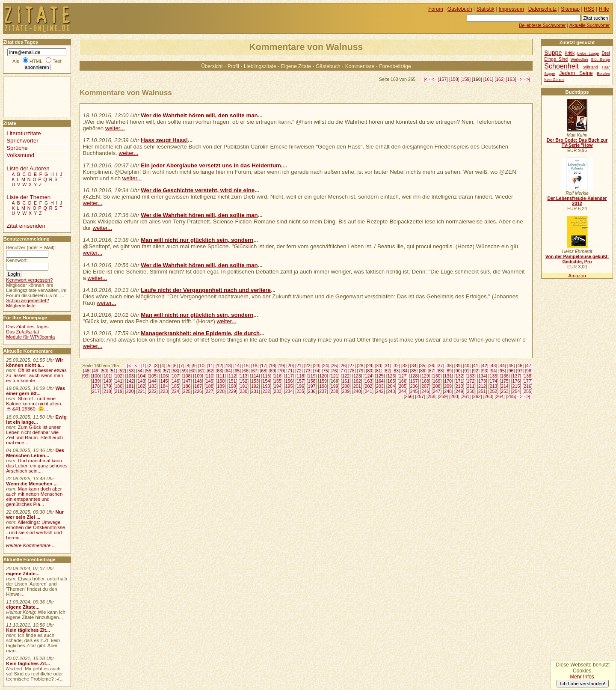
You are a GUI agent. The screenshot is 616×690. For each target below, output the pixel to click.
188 (210, 386)
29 (370, 366)
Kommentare (360, 66)
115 (267, 376)
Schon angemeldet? (27, 300)
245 (414, 391)
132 (459, 376)
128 (414, 376)
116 (278, 376)
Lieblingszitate (260, 66)
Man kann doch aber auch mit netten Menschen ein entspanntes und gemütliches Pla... (34, 497)
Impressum (511, 9)
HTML (36, 61)
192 (255, 386)
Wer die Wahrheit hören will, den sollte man (199, 115)
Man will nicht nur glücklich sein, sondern (197, 240)
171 (459, 381)
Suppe (553, 53)
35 (423, 366)
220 (130, 391)
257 (420, 396)
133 (471, 376)
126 (391, 376)
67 (255, 371)
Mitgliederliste (21, 306)
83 (396, 371)
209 (448, 386)
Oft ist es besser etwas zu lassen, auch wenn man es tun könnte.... (36, 375)
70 (281, 371)
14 (237, 366)
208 (437, 386)
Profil (233, 66)
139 (96, 381)
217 (96, 391)
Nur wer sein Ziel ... (35, 515)
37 (440, 366)
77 (343, 371)
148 (198, 381)
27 (352, 366)
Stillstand (590, 67)
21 (299, 366)
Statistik (486, 9)
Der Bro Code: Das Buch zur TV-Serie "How (577, 143)
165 (391, 381)
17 (264, 366)
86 (423, 371)
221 (142, 391)
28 (361, 366)
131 (448, 376)
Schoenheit (561, 66)
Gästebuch (328, 66)
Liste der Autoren (28, 168)
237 (323, 391)
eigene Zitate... (23, 574)
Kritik (570, 53)
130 (437, 376)
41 (476, 366)
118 (300, 376)
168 (425, 381)
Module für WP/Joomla (30, 337)
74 (317, 371)
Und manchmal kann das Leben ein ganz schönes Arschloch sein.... (37, 466)
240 (357, 391)
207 (425, 386)
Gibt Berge (600, 59)
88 (440, 371)
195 (289, 386)
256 (409, 396)
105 (153, 376)
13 (228, 366)
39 (458, 366)
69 (272, 371)
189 (221, 386)
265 (511, 396)
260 (454, 396)
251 (482, 391)
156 (289, 381)
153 (255, 381)
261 (466, 396)
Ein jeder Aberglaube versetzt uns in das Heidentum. (212, 165)
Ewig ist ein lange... (36, 419)
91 (467, 371)
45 (511, 366)
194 (278, 386)
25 (335, 366)
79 (361, 371)
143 (142, 381)
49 (96, 371)
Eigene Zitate (296, 66)
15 (246, 366)
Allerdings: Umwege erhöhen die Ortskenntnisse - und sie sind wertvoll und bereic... (36, 530)
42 (485, 366)
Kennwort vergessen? (29, 280)
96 (511, 371)
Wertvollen (579, 59)
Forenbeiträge (395, 66)
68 (264, 371)
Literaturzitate (24, 133)
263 (489, 396)
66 (246, 371)
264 (500, 396)
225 (187, 391)
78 (352, 371)
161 (489, 79)
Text (57, 61)
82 (388, 371)
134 (482, 376)
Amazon (577, 276)
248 (448, 391)
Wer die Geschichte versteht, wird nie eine (198, 190)
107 (175, 376)
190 (232, 386)
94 (493, 371)
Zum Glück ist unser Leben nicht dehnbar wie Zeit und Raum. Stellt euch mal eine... (34, 435)
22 (308, 366)
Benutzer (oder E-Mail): (31, 247)
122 (346, 376)
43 (493, 366)
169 (437, 381)
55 (149, 371)
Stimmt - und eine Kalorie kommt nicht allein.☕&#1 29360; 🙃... (34, 404)
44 (502, 366)
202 (368, 386)
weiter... (115, 128)
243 (391, 391)
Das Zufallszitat (22, 332)
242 (380, 391)
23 (317, 366)
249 (459, 391)
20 (290, 366)
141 (118, 381)
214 (505, 386)
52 (122, 371)
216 (527, 386)
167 (414, 381)
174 (494, 381)
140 (107, 381)
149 (210, 381)
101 (107, 376)
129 (425, 376)
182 (142, 386)
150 (221, 381)
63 (219, 371)
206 (414, 386)
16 (255, 366)
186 (187, 386)
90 (458, 371)
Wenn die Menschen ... (32, 484)
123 (357, 376)
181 (130, 386)
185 (175, 386)
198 (323, 386)
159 (466, 79)
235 (300, 391)
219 (118, 391)
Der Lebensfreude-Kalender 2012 (577, 201)
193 (267, 386)
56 (157, 371)
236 (312, 391)
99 (86, 376)
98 (529, 371)
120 (323, 376)
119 (312, 376)
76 (335, 371)
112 (232, 376)
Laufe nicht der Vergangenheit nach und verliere (206, 290)
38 (449, 366)
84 (405, 371)
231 (255, 391)
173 (482, 381)
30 (379, 366)
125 (380, 376)
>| (528, 79)
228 (221, 391)
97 (520, 371)
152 (243, 381)
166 (403, 381)
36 (432, 366)
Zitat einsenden (26, 226)
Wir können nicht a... (34, 363)
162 (500, 79)
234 (289, 391)
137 (516, 376)
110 (210, 376)
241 (368, 391)
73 (308, 371)
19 (281, 366)
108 (187, 376)
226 (198, 391)
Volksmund (20, 155)
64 (228, 371)
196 (300, 386)
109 (198, 376)
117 (289, 376)
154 (267, 381)
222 (153, 391)
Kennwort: (17, 260)
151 (232, 381)
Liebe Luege (588, 54)
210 (459, 386)
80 (370, 371)
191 (243, 386)
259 (443, 396)
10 (202, 366)
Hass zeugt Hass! (164, 140)
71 (290, 371)
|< (426, 79)
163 (511, 79)
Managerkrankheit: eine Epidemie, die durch (200, 333)
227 (210, 391)
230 (243, 391)
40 (467, 366)
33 (405, 366)
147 (187, 381)
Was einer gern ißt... (36, 391)
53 (131, 371)
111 (221, 376)
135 (494, 376)
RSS (589, 9)
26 (343, 366)
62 (210, 371)
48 (87, 371)
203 (380, 386)
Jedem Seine (576, 73)
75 (326, 371)
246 (425, 391)
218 (107, 391)
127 (403, 376)
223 (164, 391)
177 (527, 381)
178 (96, 386)
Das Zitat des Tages (27, 327)
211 (471, 386)
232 (267, 391)
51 (113, 371)
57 (166, 371)
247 (437, 391)
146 (175, 381)
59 (184, 371)
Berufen (604, 74)
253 (505, 391)
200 (346, 386)
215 (516, 386)
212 (482, 386)
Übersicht (212, 66)
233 (278, 391)
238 (335, 391)
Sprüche (17, 148)
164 (380, 381)
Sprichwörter (22, 141)
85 (414, 371)
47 (529, 366)
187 (198, 386)
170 (448, 381)
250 (471, 391)
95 (502, 371)
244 (403, 391)
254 (516, 391)
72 (299, 371)
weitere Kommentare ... (31, 545)
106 (164, 376)
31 (388, 366)
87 (432, 371)
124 (368, 376)
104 (142, 376)
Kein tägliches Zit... (28, 630)
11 (210, 366)
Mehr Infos (582, 677)
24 (326, 366)
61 (202, 371)
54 (140, 371)
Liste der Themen (28, 197)
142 (130, 381)
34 (414, 366)
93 (485, 371)
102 (118, 376)
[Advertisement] (29, 96)
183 (153, 386)
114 (255, 376)
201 (357, 386)
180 (118, 386)
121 (335, 376)
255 (527, 391)
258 (432, 396)
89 (449, 371)
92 (476, 371)
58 (175, 371)
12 (219, 366)
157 (443, 79)
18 (272, 366)
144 (153, 381)
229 (232, 391)
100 (96, 376)
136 (505, 376)
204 (391, 386)
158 (454, 79)
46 (520, 366)
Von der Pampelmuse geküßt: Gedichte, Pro (577, 259)
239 (346, 391)
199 (335, 386)
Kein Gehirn (554, 80)
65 (237, 371)
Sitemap (570, 9)
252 (494, 391)
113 (243, 376)
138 (527, 376)
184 (164, 386)
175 (505, 381)
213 (494, 386)
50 (105, 371)
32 (396, 366)
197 (312, 386)
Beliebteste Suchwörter (542, 25)
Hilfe (604, 9)
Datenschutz (542, 9)
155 (278, 381)
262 (477, 396)
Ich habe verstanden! (583, 684)
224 (175, 391)
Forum (436, 9)
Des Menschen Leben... (35, 453)
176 (516, 381)
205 (403, 386)
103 (130, 376)
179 (107, 386)
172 (471, 381)
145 (164, 381)
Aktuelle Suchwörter (589, 25)
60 (193, 371)
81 (379, 371)
